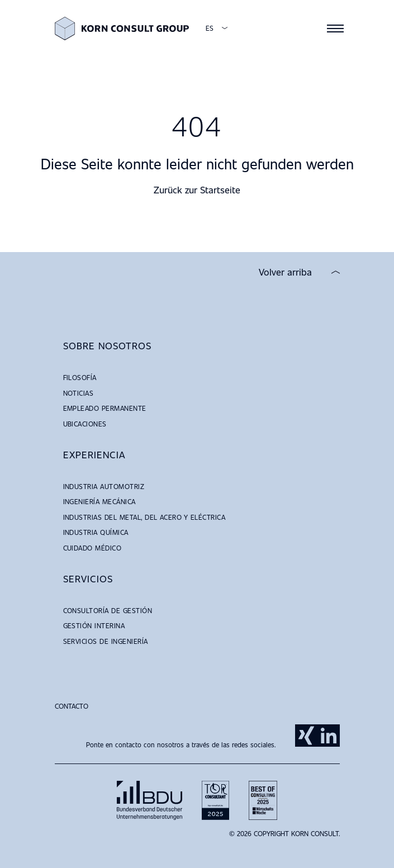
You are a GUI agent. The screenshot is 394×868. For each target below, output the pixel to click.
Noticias (79, 393)
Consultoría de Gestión (108, 610)
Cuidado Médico (92, 548)
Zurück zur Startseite (197, 190)
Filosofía (80, 377)
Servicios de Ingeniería (106, 641)
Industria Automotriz (104, 486)
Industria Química (96, 532)
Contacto (72, 706)
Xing (306, 736)
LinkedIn (329, 736)
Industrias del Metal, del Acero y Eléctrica (144, 517)
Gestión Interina (94, 625)
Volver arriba (285, 272)
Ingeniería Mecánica (99, 501)
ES (210, 28)
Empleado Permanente (105, 408)
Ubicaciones (85, 424)
